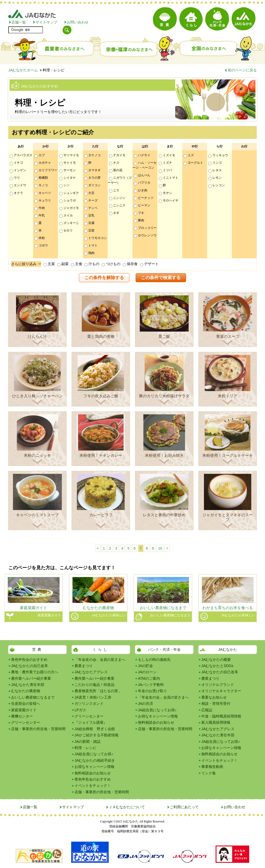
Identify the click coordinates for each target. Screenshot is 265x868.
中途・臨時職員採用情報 (221, 716)
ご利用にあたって (184, 807)
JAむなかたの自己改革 (30, 666)
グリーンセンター (26, 722)
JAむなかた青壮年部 (28, 685)
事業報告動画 (212, 767)
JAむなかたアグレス (91, 672)
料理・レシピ (85, 748)
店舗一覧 (19, 22)
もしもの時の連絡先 (154, 660)
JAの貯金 (145, 666)
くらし (101, 649)
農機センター (22, 716)
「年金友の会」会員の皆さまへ (100, 660)
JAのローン (147, 672)
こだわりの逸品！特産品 (94, 685)
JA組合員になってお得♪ (94, 754)
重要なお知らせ (214, 697)
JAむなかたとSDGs (217, 666)
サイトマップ (46, 22)
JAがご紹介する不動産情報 (97, 735)
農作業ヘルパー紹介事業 (31, 678)
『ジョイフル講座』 (91, 722)
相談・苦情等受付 (216, 704)
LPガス (80, 710)
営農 (38, 649)
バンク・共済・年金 (164, 649)
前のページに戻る (242, 70)
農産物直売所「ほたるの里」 (98, 691)
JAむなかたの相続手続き (95, 760)
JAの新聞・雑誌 (87, 742)
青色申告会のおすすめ (29, 660)
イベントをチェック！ (93, 785)
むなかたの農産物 (26, 691)
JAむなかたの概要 (216, 660)
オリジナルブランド (218, 685)
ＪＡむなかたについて (127, 807)
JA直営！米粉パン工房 (93, 697)
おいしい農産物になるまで (33, 697)
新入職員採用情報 (216, 722)
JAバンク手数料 (151, 685)
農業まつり (84, 666)
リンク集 (209, 773)
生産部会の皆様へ (26, 704)
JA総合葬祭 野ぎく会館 (95, 729)
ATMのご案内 (149, 678)
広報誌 (207, 710)
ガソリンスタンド (89, 704)
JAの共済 (145, 704)
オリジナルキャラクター (221, 691)
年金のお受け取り (152, 691)
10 (160, 548)
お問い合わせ (78, 22)
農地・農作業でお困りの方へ (35, 672)
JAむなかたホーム (23, 70)
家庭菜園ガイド (24, 710)
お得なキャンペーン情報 (94, 767)
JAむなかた (227, 649)
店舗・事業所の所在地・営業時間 (38, 729)
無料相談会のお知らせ (93, 773)
